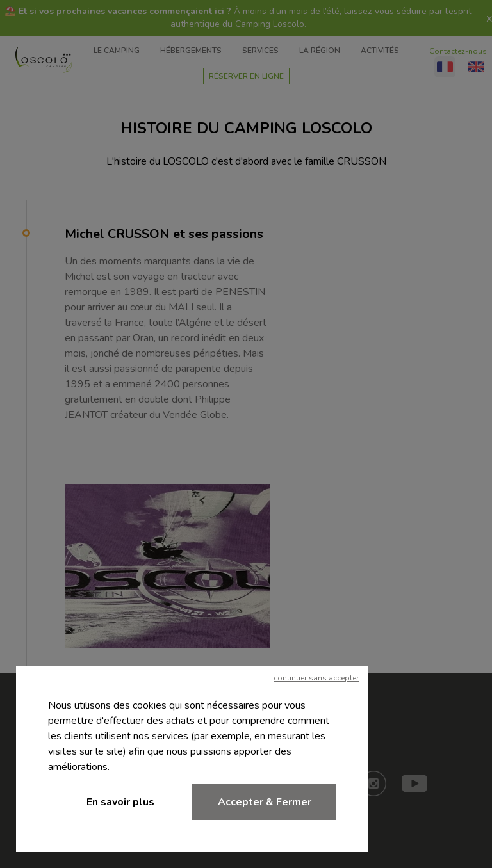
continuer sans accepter (316, 678)
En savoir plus (120, 802)
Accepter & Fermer (265, 802)
